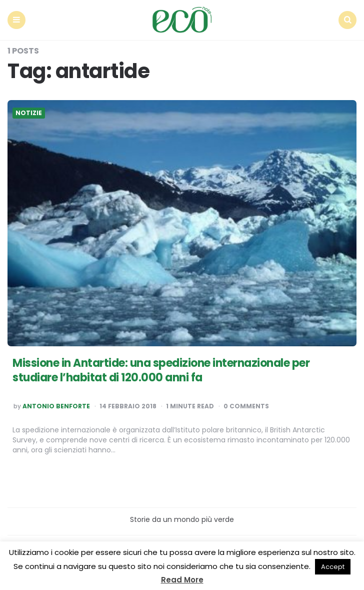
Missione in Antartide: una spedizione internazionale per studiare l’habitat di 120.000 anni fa (161, 370)
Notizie (29, 113)
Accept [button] (333, 567)
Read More (182, 580)
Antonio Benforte (56, 406)
